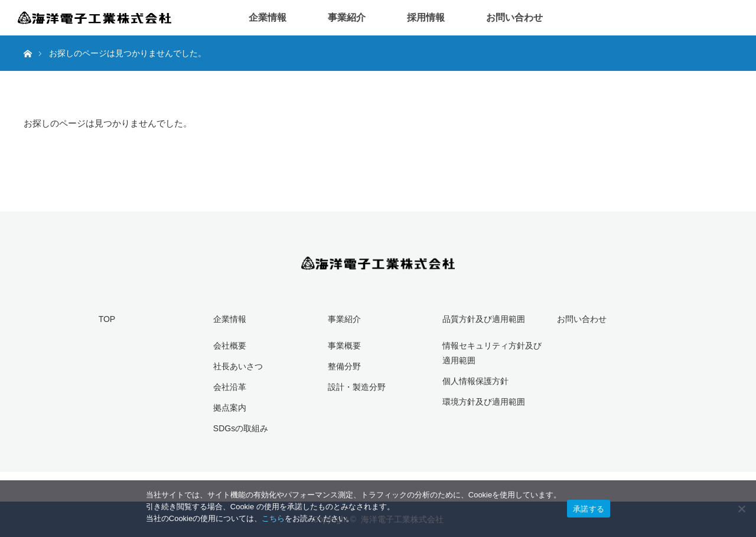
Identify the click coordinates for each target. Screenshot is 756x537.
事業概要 (344, 346)
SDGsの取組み (241, 428)
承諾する (589, 509)
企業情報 (268, 17)
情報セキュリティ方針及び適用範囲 (492, 353)
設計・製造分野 (357, 387)
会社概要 (230, 346)
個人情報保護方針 (475, 381)
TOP (107, 319)
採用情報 (426, 17)
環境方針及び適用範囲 (484, 402)
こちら (273, 518)
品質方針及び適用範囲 (484, 319)
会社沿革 (230, 387)
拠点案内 (230, 408)
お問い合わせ (514, 17)
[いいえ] (741, 509)
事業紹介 (347, 17)
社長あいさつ (238, 366)
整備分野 (344, 366)
